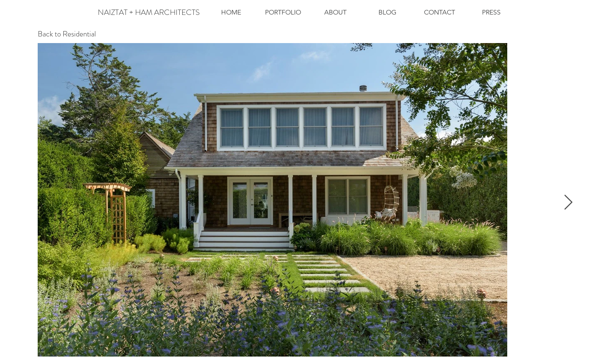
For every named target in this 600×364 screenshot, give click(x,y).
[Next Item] (568, 203)
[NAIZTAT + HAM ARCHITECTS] (149, 12)
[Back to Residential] (67, 34)
